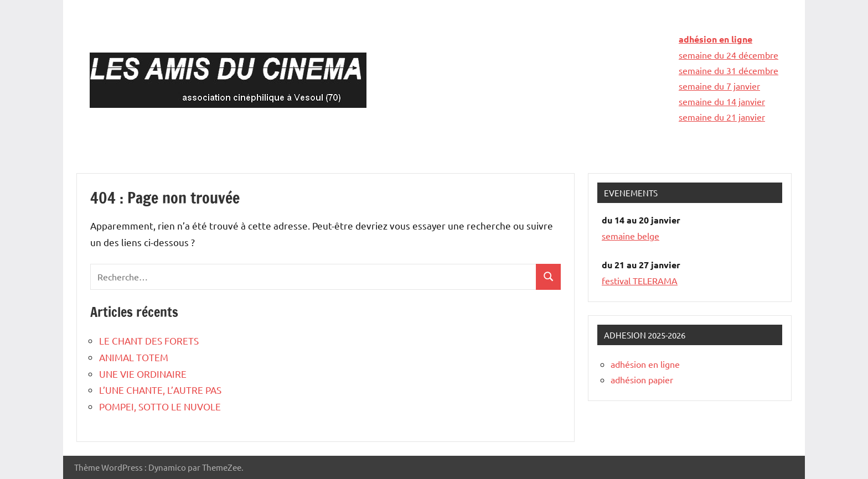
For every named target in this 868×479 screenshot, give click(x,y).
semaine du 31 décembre (728, 70)
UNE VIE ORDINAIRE (143, 374)
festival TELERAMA (640, 280)
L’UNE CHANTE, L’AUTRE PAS (160, 390)
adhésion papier (642, 379)
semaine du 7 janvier (719, 86)
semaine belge (631, 236)
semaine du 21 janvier (722, 117)
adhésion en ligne (715, 39)
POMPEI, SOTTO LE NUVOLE (160, 406)
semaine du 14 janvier (722, 101)
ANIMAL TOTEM (134, 357)
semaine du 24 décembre (728, 55)
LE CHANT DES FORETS (149, 340)
